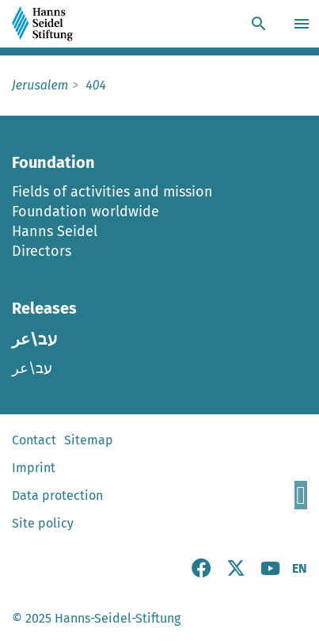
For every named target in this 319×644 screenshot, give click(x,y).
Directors (42, 251)
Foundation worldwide (85, 211)
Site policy (43, 523)
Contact (34, 440)
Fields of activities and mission (112, 192)
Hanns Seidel (55, 231)
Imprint (34, 468)
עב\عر (32, 368)
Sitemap (89, 440)
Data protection (57, 495)
